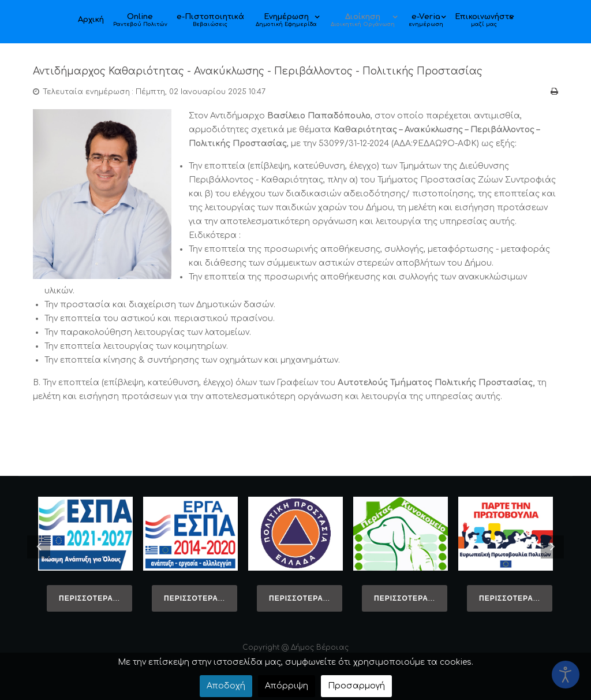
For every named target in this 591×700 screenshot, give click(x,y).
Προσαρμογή (356, 686)
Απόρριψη (287, 686)
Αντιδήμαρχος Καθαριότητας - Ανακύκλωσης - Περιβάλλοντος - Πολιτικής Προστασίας (279, 71)
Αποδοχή (226, 686)
